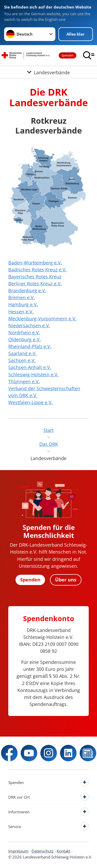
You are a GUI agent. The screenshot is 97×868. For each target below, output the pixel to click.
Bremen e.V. (22, 297)
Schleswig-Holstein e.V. (33, 374)
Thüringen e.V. (24, 381)
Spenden (68, 55)
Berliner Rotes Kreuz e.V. (35, 283)
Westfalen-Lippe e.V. (31, 402)
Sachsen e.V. (22, 360)
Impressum (18, 851)
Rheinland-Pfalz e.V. (30, 346)
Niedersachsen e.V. (29, 326)
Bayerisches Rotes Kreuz (35, 277)
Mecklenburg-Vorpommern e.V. (42, 319)
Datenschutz (43, 851)
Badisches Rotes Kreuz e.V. (38, 270)
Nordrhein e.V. (24, 332)
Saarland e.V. (23, 353)
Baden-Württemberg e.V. (35, 263)
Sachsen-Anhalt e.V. (30, 367)
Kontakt (64, 851)
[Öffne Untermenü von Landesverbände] (48, 72)
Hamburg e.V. (23, 304)
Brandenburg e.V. (27, 290)
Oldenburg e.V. (25, 339)
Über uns (66, 580)
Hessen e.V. (21, 312)
